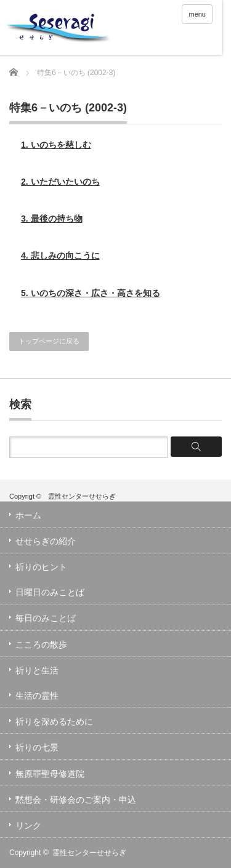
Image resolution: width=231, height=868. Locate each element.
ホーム (28, 515)
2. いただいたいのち (60, 182)
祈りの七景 (37, 747)
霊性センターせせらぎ (89, 853)
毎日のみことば (46, 618)
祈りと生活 (37, 670)
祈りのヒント (41, 567)
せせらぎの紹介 (46, 541)
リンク (28, 826)
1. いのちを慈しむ (56, 145)
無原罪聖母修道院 (50, 774)
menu (197, 14)
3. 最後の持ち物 (52, 219)
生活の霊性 (37, 696)
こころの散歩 (41, 645)
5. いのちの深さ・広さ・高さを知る (91, 293)
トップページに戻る (49, 341)
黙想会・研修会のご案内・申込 (76, 800)
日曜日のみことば (50, 592)
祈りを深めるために (54, 721)
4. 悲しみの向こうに (60, 255)
